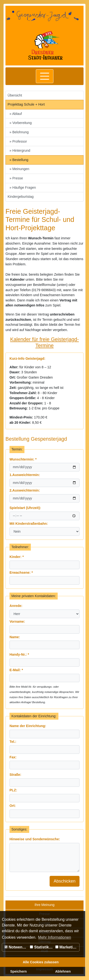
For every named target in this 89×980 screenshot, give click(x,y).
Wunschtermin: (23, 459)
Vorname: (17, 621)
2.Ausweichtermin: (25, 490)
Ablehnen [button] (63, 971)
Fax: (13, 757)
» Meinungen (19, 169)
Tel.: (13, 742)
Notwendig (16, 947)
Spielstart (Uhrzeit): (25, 508)
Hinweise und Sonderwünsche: (35, 839)
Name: (15, 637)
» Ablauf (16, 114)
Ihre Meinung (45, 905)
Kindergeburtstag (21, 197)
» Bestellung (19, 160)
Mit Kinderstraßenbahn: (29, 524)
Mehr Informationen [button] (55, 937)
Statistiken (42, 947)
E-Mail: (16, 670)
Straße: (15, 775)
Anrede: (16, 606)
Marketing (66, 947)
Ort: (13, 806)
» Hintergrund (20, 150)
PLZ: (13, 790)
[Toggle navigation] (45, 76)
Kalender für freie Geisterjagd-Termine (44, 342)
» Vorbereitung (21, 123)
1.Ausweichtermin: (25, 475)
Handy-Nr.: (19, 654)
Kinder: (17, 557)
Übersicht (15, 95)
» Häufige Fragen (23, 187)
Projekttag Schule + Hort (26, 104)
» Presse (16, 178)
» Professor (18, 141)
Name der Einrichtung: (28, 726)
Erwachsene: (21, 573)
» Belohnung (19, 132)
